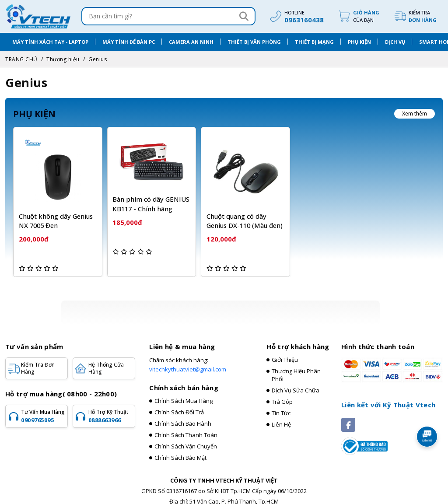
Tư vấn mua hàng (43, 408)
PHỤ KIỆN (34, 114)
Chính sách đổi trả (179, 404)
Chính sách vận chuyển (186, 438)
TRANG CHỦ (21, 59)
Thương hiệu (63, 59)
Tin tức (281, 405)
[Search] (244, 16)
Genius (98, 59)
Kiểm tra (423, 16)
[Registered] (364, 437)
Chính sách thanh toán (186, 427)
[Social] (348, 416)
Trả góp (282, 393)
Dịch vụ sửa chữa (296, 382)
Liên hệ (281, 416)
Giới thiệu (285, 351)
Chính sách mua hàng (184, 392)
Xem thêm (415, 114)
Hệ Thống (106, 360)
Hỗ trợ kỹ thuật (110, 408)
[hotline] (295, 16)
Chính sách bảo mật (180, 449)
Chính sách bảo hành (183, 415)
